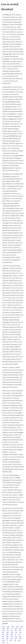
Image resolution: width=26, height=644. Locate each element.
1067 (3, 640)
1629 (22, 627)
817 (20, 637)
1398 (13, 627)
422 (12, 631)
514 (15, 640)
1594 (16, 629)
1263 (7, 633)
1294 (7, 637)
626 (8, 629)
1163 (15, 638)
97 (7, 642)
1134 (3, 631)
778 (20, 631)
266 (3, 638)
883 (7, 638)
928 (3, 633)
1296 (3, 627)
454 (7, 635)
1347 (3, 629)
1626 (17, 627)
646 (12, 637)
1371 (3, 642)
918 (11, 638)
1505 (16, 637)
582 (20, 629)
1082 (8, 627)
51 (12, 629)
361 (20, 633)
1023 (20, 638)
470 (3, 635)
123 (16, 631)
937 (16, 633)
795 (8, 631)
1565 (12, 635)
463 (19, 640)
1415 (11, 640)
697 (3, 637)
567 (19, 635)
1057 (12, 633)
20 (16, 635)
